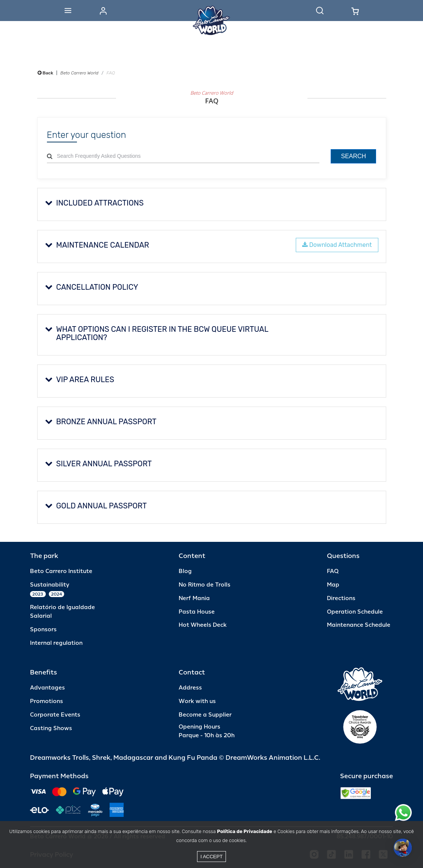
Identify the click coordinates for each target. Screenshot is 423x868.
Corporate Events (55, 715)
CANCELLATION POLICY (92, 287)
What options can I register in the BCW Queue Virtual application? (157, 333)
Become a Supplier (205, 715)
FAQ (333, 571)
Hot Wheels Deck (203, 625)
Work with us (197, 701)
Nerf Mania (194, 598)
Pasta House (197, 612)
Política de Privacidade (245, 831)
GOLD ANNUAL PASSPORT (96, 506)
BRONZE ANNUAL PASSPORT (101, 422)
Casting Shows (51, 728)
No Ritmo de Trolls (205, 585)
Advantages (47, 688)
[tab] (212, 204)
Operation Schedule (355, 612)
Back (45, 73)
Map (333, 585)
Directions (341, 598)
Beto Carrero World (79, 73)
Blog (185, 571)
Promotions (47, 701)
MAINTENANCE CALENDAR (97, 245)
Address (190, 688)
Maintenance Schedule (359, 625)
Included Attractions (94, 203)
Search (353, 156)
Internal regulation (56, 643)
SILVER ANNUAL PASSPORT (99, 464)
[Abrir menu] (68, 11)
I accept (211, 857)
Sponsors (43, 630)
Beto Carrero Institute (61, 571)
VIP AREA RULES (80, 380)
